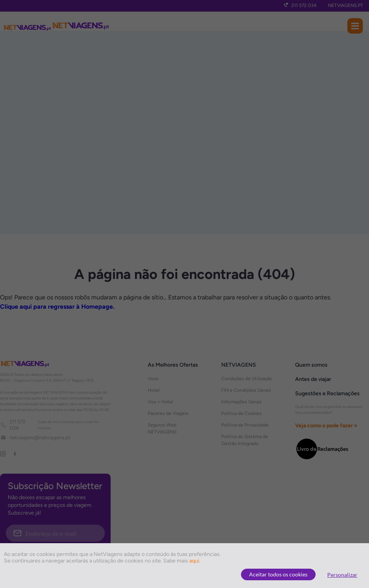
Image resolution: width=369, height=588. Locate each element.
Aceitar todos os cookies (278, 574)
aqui (194, 561)
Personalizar (342, 575)
